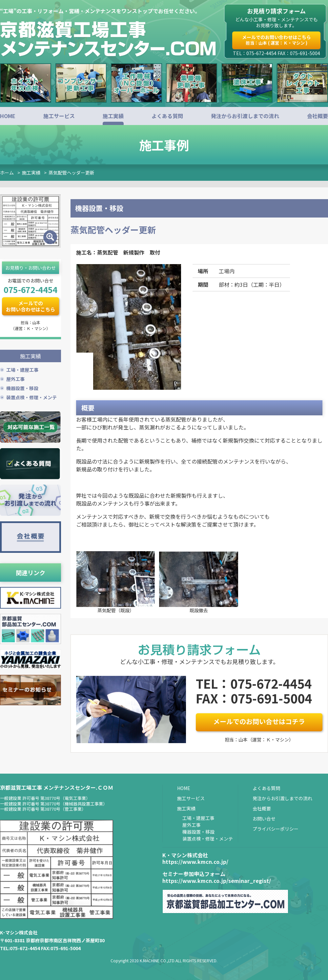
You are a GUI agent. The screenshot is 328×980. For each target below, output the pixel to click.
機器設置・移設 (22, 387)
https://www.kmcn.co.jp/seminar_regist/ (217, 881)
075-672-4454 (31, 289)
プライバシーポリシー (276, 829)
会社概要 (318, 116)
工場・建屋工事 (22, 369)
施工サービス (59, 116)
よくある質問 (167, 116)
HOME (8, 116)
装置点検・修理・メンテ (31, 396)
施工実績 (113, 116)
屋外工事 (15, 378)
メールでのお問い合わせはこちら (277, 40)
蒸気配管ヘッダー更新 (72, 173)
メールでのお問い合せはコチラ (259, 721)
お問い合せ (264, 819)
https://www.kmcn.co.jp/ (195, 862)
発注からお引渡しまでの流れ (245, 116)
